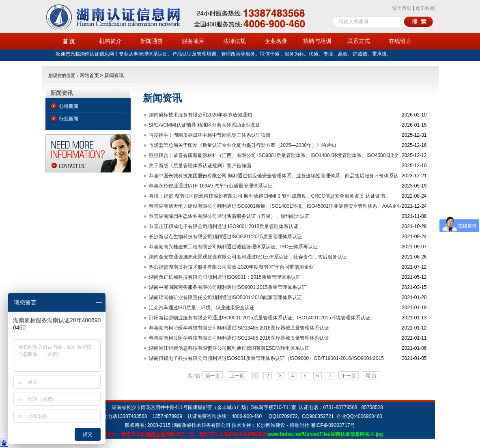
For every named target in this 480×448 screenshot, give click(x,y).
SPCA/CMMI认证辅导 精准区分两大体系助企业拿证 (205, 125)
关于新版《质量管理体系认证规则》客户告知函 (200, 166)
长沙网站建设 (271, 425)
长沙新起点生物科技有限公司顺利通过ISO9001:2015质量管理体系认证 (225, 237)
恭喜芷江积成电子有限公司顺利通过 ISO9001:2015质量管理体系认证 (224, 226)
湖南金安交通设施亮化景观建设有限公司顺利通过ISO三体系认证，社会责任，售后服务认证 (248, 257)
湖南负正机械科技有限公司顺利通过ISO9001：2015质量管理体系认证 (225, 277)
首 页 (69, 41)
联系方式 (359, 41)
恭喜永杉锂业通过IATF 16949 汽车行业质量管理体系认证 (211, 186)
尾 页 (371, 376)
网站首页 (89, 75)
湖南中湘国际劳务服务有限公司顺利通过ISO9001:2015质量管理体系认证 (228, 287)
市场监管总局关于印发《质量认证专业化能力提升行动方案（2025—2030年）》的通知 (242, 145)
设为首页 (402, 8)
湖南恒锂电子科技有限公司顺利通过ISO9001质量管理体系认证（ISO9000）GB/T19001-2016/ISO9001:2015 (267, 358)
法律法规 (235, 41)
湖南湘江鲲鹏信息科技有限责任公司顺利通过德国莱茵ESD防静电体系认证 (229, 348)
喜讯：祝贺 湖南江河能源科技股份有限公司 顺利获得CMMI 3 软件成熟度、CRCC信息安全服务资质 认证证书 (267, 196)
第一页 (213, 376)
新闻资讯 (114, 75)
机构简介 (110, 41)
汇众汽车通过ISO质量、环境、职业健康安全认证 (202, 308)
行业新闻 (69, 119)
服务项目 (193, 41)
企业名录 (276, 41)
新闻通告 (152, 41)
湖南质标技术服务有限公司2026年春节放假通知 (201, 115)
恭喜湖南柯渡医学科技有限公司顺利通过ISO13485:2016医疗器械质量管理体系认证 (239, 338)
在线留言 (400, 41)
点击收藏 (425, 8)
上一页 (237, 376)
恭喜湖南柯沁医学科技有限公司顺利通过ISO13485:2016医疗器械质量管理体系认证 (239, 328)
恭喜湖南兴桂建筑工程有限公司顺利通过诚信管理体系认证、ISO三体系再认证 (234, 247)
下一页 (349, 376)
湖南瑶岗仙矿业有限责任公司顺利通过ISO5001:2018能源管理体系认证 (225, 297)
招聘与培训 (317, 41)
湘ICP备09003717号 (333, 425)
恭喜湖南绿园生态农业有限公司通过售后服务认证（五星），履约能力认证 (229, 216)
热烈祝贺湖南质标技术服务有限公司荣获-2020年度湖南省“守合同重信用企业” (232, 267)
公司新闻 (69, 106)
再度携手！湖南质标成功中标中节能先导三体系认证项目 (210, 135)
